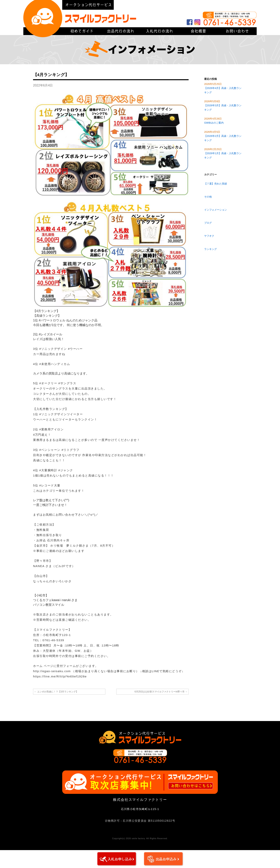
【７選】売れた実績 (216, 184)
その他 (208, 197)
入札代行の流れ (159, 31)
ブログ (208, 223)
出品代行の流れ (121, 31)
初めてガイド (239, 5)
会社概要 (204, 5)
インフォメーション (216, 210)
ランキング (210, 249)
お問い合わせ (237, 31)
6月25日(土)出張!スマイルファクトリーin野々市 (161, 692)
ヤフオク (209, 236)
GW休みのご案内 (214, 123)
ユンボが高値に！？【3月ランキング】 (56, 692)
